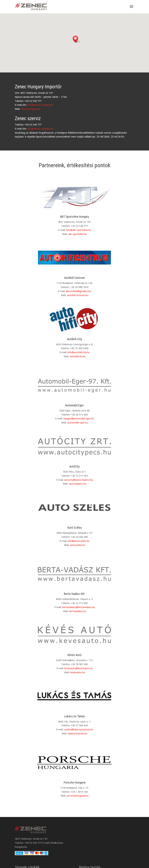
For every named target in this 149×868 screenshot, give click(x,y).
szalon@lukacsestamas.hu (79, 729)
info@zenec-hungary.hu (40, 105)
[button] (77, 39)
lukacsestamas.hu (78, 733)
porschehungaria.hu (78, 796)
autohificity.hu (78, 356)
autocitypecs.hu (78, 484)
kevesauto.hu (78, 672)
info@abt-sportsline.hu (79, 230)
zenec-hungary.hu (31, 109)
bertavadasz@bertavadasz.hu (79, 607)
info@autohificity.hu (78, 352)
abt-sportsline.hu (78, 234)
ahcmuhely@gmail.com (78, 291)
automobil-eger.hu (78, 423)
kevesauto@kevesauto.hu (79, 668)
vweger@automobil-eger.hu (79, 418)
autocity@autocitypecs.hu (79, 480)
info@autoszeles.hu (78, 541)
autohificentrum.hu (78, 295)
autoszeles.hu (78, 545)
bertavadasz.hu (78, 611)
